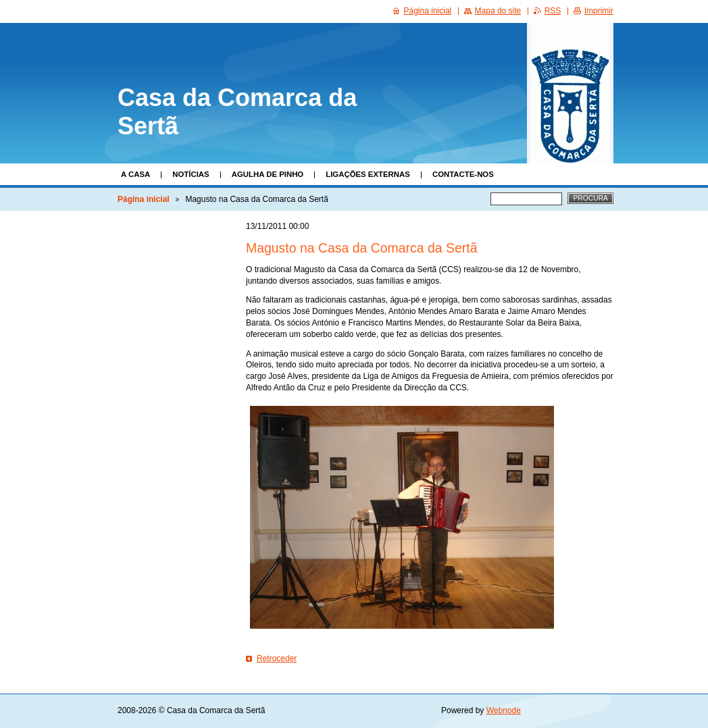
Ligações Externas (368, 174)
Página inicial (144, 199)
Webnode (504, 710)
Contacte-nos (463, 174)
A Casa (135, 174)
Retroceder (277, 658)
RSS (553, 11)
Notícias (191, 174)
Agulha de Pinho (268, 174)
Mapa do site (498, 11)
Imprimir (599, 11)
